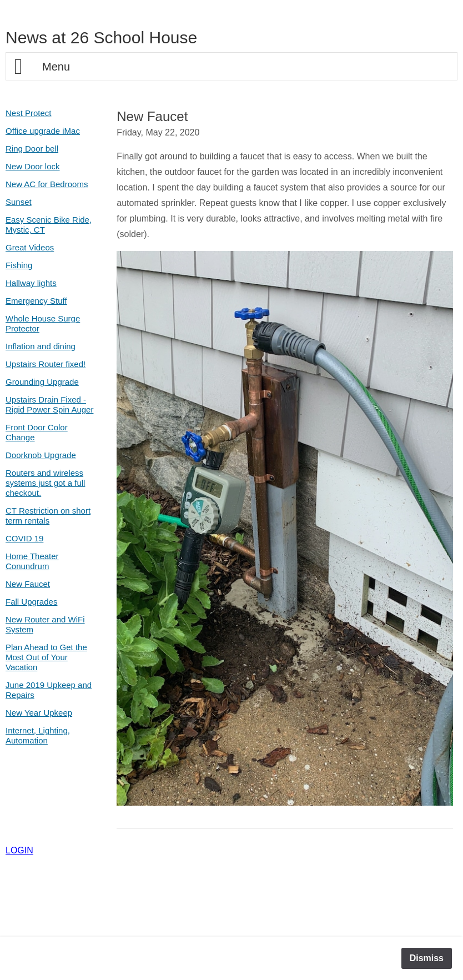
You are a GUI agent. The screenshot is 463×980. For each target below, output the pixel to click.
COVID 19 (24, 538)
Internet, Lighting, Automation (38, 735)
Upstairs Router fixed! (46, 364)
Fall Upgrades (31, 602)
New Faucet (28, 584)
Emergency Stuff (36, 301)
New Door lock (33, 166)
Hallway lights (31, 283)
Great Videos (30, 247)
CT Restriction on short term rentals (48, 516)
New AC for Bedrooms (47, 184)
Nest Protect (29, 113)
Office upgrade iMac (43, 131)
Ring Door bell (32, 149)
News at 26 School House (101, 37)
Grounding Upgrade (42, 382)
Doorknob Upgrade (41, 455)
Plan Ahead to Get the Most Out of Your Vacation (46, 657)
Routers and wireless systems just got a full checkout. (45, 483)
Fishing (19, 265)
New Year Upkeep (39, 713)
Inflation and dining (41, 346)
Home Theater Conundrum (32, 561)
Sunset (19, 202)
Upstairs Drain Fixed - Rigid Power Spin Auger (49, 404)
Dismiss (427, 958)
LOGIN (19, 850)
